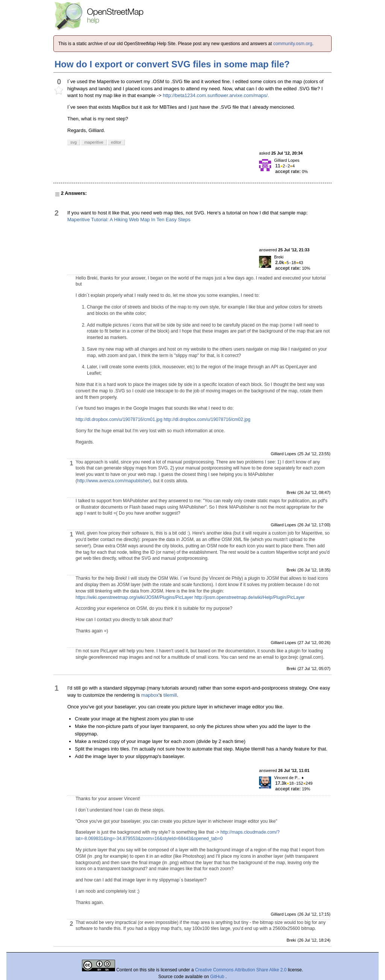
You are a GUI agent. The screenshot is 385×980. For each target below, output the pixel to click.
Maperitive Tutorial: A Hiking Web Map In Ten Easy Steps (129, 220)
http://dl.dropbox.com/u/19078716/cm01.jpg (119, 419)
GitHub (218, 977)
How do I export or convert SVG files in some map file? (172, 64)
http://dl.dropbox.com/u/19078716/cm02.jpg (207, 419)
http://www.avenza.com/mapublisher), (114, 481)
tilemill (170, 695)
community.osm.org (293, 44)
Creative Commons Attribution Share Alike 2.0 (241, 970)
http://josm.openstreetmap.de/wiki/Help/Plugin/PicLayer (249, 597)
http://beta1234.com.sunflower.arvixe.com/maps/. (216, 95)
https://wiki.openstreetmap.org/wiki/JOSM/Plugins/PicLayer (134, 597)
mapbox (150, 695)
